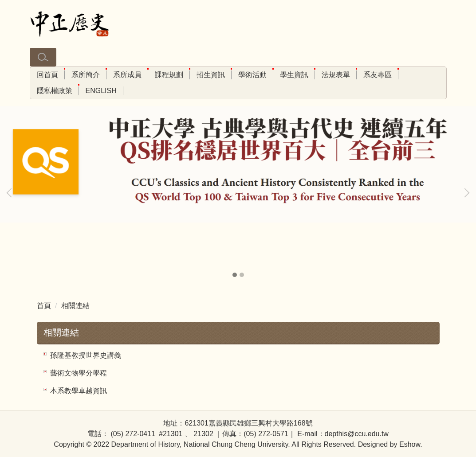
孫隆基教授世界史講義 (86, 355)
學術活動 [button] (252, 75)
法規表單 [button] (336, 75)
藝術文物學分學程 (79, 373)
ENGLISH (101, 91)
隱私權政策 (55, 91)
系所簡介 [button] (86, 75)
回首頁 (47, 75)
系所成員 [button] (127, 75)
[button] (43, 57)
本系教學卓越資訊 (79, 391)
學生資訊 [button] (294, 75)
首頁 (44, 306)
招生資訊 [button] (211, 75)
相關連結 (75, 306)
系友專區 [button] (378, 75)
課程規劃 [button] (169, 75)
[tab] (235, 275)
